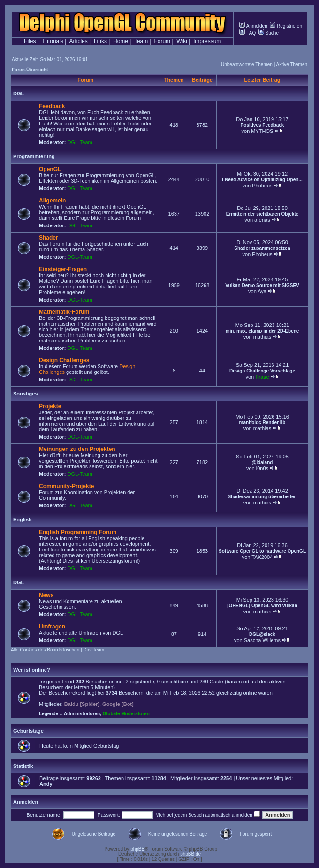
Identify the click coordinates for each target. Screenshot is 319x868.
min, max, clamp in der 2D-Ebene (262, 331)
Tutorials (53, 41)
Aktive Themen (292, 65)
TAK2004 (262, 557)
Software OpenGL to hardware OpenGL (262, 551)
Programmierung (34, 156)
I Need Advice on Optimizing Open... (262, 180)
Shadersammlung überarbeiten (262, 497)
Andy (46, 784)
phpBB (137, 849)
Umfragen (52, 627)
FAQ (247, 33)
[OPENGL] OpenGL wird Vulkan (262, 606)
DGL (19, 93)
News (46, 595)
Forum (162, 41)
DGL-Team (80, 142)
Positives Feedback (262, 125)
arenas (262, 220)
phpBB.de (190, 854)
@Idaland (262, 462)
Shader (49, 238)
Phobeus (262, 186)
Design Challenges (64, 360)
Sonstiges (26, 394)
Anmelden (253, 26)
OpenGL (50, 169)
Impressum (207, 41)
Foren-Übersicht (30, 70)
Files (30, 41)
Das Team (94, 650)
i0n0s (262, 468)
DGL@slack (262, 634)
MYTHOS (262, 131)
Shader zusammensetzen (262, 248)
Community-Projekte (66, 486)
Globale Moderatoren (126, 714)
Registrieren (286, 26)
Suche (269, 33)
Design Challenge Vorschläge (262, 371)
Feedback (52, 106)
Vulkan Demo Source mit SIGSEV (262, 285)
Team (141, 41)
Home (121, 41)
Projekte (50, 406)
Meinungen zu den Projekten (77, 449)
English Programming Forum (78, 532)
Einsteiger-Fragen (63, 269)
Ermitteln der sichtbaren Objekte (262, 214)
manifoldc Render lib (262, 422)
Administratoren (82, 714)
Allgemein (52, 201)
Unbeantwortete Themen (247, 65)
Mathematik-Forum (64, 312)
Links (100, 41)
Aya (262, 291)
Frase (262, 377)
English (23, 519)
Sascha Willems (262, 640)
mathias (262, 337)
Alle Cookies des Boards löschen (45, 650)
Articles (78, 41)
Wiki (182, 41)
